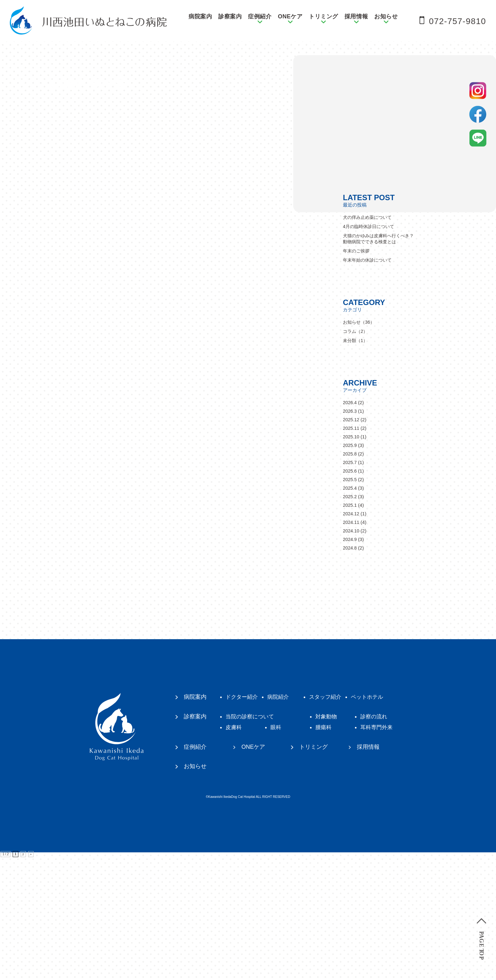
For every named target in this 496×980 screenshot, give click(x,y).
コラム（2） (356, 453)
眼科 (278, 850)
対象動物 (331, 839)
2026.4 (350, 525)
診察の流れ (381, 839)
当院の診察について (251, 839)
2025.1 (350, 627)
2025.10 (351, 559)
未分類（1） (356, 463)
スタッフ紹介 (330, 819)
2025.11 (351, 550)
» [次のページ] (31, 977)
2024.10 (351, 653)
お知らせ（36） (360, 444)
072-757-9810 (454, 21)
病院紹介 (281, 819)
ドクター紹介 (243, 819)
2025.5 (350, 602)
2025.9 (350, 567)
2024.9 (350, 662)
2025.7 (350, 585)
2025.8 (350, 576)
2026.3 (350, 533)
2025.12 (351, 542)
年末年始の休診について (369, 382)
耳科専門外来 (383, 850)
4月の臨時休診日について (370, 349)
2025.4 (350, 610)
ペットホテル (374, 819)
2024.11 (351, 644)
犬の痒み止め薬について (369, 339)
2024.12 (351, 636)
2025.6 (350, 593)
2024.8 (350, 670)
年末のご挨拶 (357, 373)
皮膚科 (234, 850)
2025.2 (350, 619)
